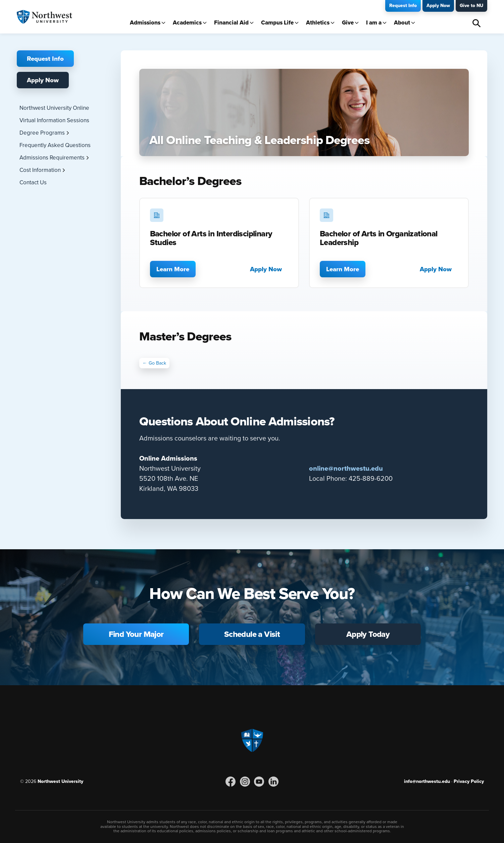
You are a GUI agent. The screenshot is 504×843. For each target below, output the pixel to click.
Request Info (403, 5)
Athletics (318, 23)
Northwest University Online (54, 108)
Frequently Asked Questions (55, 145)
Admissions (145, 23)
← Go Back (154, 363)
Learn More (173, 269)
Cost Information (40, 170)
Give (348, 23)
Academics (187, 23)
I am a (374, 23)
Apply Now (438, 5)
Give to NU (471, 5)
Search (476, 23)
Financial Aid (231, 23)
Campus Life (277, 23)
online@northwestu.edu (346, 468)
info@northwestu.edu (427, 781)
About (402, 23)
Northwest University (60, 781)
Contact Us (33, 182)
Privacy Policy (469, 781)
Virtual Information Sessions (54, 120)
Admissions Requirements (52, 157)
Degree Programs (42, 133)
